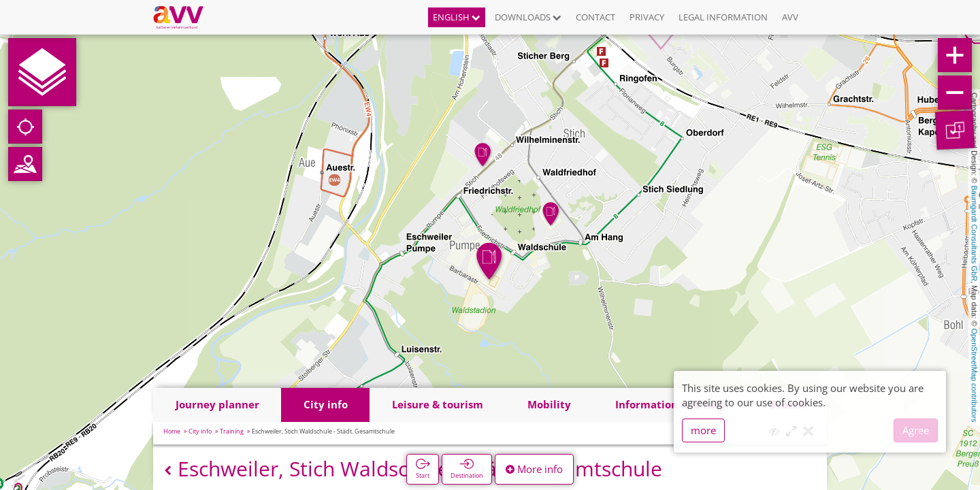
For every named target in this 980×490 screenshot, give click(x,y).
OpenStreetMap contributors (975, 375)
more (703, 430)
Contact (595, 17)
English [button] (457, 17)
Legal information (723, 17)
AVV (790, 17)
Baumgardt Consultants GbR (975, 234)
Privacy (647, 17)
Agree (916, 430)
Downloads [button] (528, 17)
